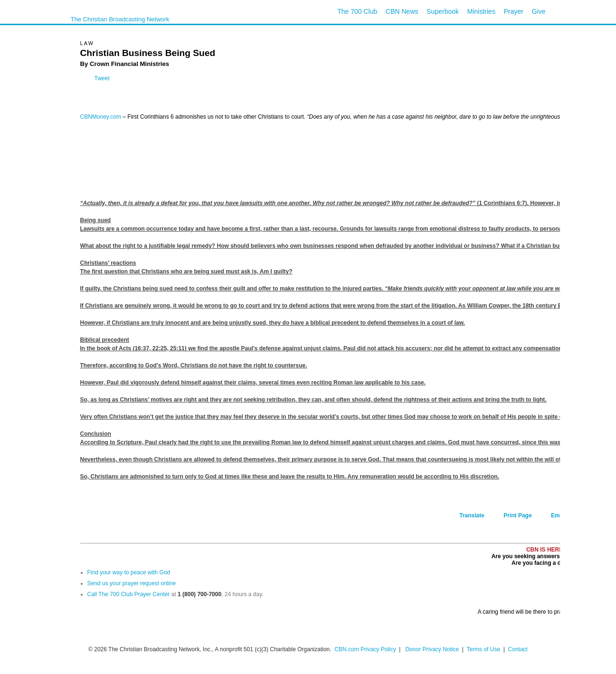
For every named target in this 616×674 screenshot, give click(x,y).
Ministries (481, 11)
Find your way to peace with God (129, 572)
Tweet (102, 78)
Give (539, 11)
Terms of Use (484, 649)
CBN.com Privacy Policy (365, 649)
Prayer (514, 11)
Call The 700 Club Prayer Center (129, 594)
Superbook (443, 11)
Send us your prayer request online (132, 583)
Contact (518, 649)
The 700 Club (357, 11)
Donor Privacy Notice (432, 649)
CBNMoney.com (101, 117)
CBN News (402, 11)
